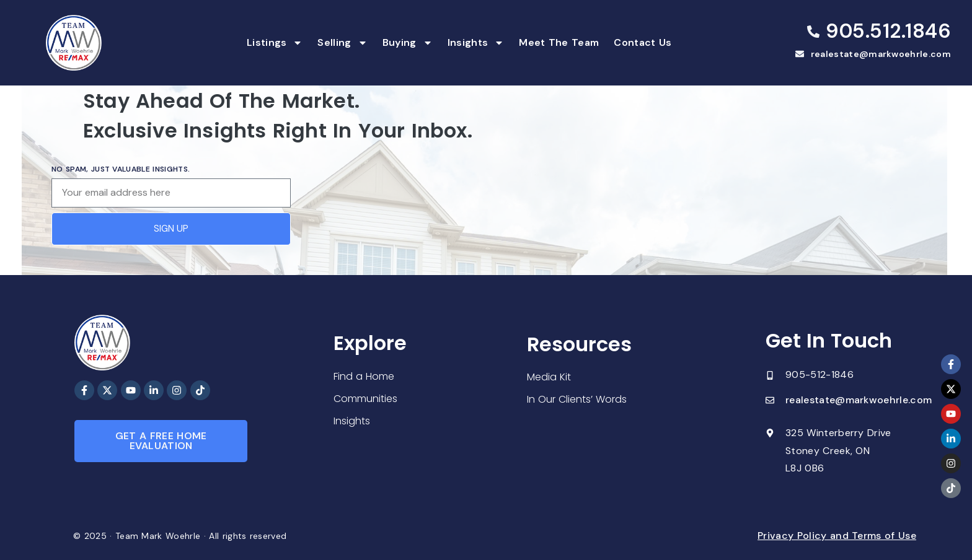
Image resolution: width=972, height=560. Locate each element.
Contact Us (643, 42)
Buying (408, 43)
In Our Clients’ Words (577, 399)
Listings (275, 43)
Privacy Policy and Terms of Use (837, 536)
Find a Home (364, 376)
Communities (365, 399)
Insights (476, 43)
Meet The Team (559, 42)
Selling (342, 43)
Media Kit (549, 377)
